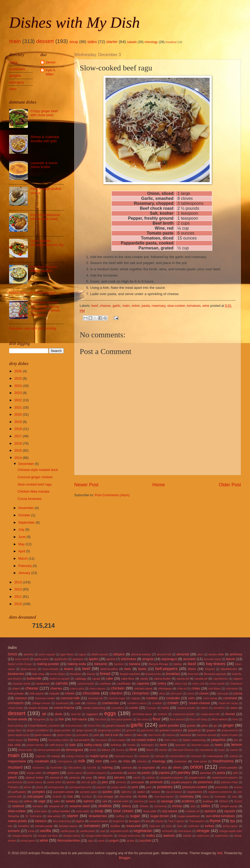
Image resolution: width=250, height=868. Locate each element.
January (25, 573)
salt (104, 801)
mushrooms (223, 761)
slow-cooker (176, 306)
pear (89, 777)
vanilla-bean (68, 831)
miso (127, 761)
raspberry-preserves (220, 792)
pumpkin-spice (88, 792)
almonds (183, 654)
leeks (219, 745)
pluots (40, 787)
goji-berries (148, 730)
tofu (10, 826)
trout (169, 826)
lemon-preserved (49, 750)
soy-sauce (170, 811)
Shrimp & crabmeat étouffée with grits (45, 139)
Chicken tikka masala (33, 491)
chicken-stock (143, 689)
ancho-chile (216, 654)
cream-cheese (199, 703)
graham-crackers (171, 730)
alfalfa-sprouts (100, 654)
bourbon (76, 674)
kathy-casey (93, 745)
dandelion (219, 708)
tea (148, 821)
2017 (18, 436)
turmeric (14, 831)
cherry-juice (77, 689)
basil (192, 664)
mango (56, 756)
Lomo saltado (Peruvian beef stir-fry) (47, 243)
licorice (120, 750)
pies (105, 782)
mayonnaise (17, 761)
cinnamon (140, 693)
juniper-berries (35, 745)
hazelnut (185, 735)
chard (16, 689)
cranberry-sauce (137, 703)
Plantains (13, 787)
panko (146, 773)
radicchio (126, 792)
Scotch (238, 801)
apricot (111, 659)
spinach (210, 811)
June (22, 537)
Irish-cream (171, 740)
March (23, 558)
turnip (31, 831)
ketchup (116, 745)
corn (192, 698)
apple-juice (41, 659)
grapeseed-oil (230, 730)
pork (135, 787)
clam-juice (176, 694)
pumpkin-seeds (64, 792)
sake (57, 801)
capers (238, 679)
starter (112, 42)
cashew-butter (86, 684)
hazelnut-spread (206, 735)
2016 (18, 443)
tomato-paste (44, 826)
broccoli (193, 674)
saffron (28, 801)
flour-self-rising (198, 719)
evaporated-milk (210, 714)
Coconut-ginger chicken (35, 477)
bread (105, 674)
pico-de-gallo (89, 782)
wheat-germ (28, 841)
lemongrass (75, 750)
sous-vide (150, 811)
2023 (18, 393)
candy (144, 679)
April (22, 551)
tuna (180, 826)
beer (128, 669)
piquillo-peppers (182, 782)
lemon (237, 744)
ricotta (143, 796)
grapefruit (194, 730)
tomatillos (24, 826)
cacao (96, 679)
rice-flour (87, 797)
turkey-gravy (230, 826)
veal (102, 831)
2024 (18, 386)
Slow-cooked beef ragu (35, 484)
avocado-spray (213, 659)
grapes (211, 730)
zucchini (145, 840)
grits (96, 735)
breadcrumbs (153, 674)
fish (61, 719)
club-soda (223, 694)
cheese (105, 306)
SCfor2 (224, 801)
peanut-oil (56, 777)
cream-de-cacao (228, 703)
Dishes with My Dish (74, 22)
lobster (163, 750)
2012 (18, 589)
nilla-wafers (75, 768)
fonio (235, 719)
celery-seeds (217, 684)
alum (200, 654)
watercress (203, 836)
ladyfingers (148, 745)
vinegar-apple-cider (231, 831)
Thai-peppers (197, 821)
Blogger (124, 858)
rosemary (158, 306)
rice (70, 796)
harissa (170, 735)
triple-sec (155, 826)
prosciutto (222, 787)
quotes (107, 792)
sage (42, 801)
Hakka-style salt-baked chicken (32, 293)
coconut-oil (95, 698)
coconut (21, 698)
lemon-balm (26, 750)
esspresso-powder (184, 714)
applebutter (61, 659)
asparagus (169, 659)
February (25, 566)
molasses (180, 761)
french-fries (95, 726)
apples (93, 659)
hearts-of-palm (229, 735)
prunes (238, 787)
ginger (228, 725)
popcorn (101, 787)
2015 (18, 450)
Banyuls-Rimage (159, 664)
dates (234, 708)
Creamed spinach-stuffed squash (44, 269)
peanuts (75, 777)
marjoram (144, 756)
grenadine (83, 735)
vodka (150, 836)
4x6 (220, 853)
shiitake (144, 806)
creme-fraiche (64, 708)
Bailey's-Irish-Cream (20, 664)
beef (95, 306)
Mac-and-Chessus (183, 750)
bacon (231, 659)
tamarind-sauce (99, 821)
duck (58, 714)
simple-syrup (229, 806)
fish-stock (101, 719)
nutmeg (107, 767)
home (13, 62)
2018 (18, 429)
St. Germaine (33, 816)
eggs (110, 713)
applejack (78, 659)
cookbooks (17, 69)
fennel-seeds (17, 719)
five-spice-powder (122, 719)
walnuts (169, 836)
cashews (105, 684)
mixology (151, 42)
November (26, 508)
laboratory (17, 82)
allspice (119, 654)
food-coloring (16, 726)
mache (234, 750)
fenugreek (39, 719)
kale (73, 745)
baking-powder (48, 664)
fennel (230, 714)
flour (157, 719)
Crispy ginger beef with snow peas (44, 113)
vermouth (167, 831)
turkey (210, 826)
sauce (152, 801)
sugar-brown (160, 816)
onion (136, 306)
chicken (118, 688)
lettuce (106, 750)
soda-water (83, 811)
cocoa (238, 693)
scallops (208, 801)
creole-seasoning (94, 708)
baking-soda (77, 664)
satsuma (139, 801)
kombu (131, 745)
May (22, 544)
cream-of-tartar (38, 708)
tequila (159, 821)
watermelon (222, 836)
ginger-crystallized (38, 730)
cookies (152, 698)
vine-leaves (185, 831)
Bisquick (210, 669)
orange (13, 773)
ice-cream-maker (144, 740)
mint (98, 761)
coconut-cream (45, 698)
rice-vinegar (106, 797)
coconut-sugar (117, 698)
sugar (135, 816)
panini (132, 773)
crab (77, 703)
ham (140, 735)
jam (236, 740)
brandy (91, 674)
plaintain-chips (229, 782)
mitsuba (142, 761)
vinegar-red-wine (48, 836)
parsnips (206, 773)
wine (206, 306)
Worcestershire (68, 840)
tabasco (41, 821)
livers (150, 750)
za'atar (131, 841)
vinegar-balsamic (22, 836)
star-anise (54, 816)
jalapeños (218, 740)
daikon (204, 708)
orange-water (34, 773)
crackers (92, 703)
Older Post (230, 485)
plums (27, 787)
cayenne (143, 683)
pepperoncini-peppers (225, 778)
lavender (181, 745)
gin (215, 726)
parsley (184, 772)
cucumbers (118, 708)
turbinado (194, 826)
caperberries (220, 679)
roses (206, 797)
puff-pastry (19, 792)
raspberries (195, 792)
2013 (18, 582)
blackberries (229, 669)
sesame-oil (56, 806)
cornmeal (230, 698)
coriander (173, 698)
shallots (105, 806)
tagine (80, 821)
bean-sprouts (29, 669)
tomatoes (194, 306)
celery (162, 683)
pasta (146, 306)
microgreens (65, 761)
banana (135, 664)
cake (109, 678)
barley (178, 664)
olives (177, 767)
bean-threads (50, 669)
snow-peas (40, 811)
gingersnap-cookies (110, 730)
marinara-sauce (124, 756)
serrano (38, 806)
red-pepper (36, 796)
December (26, 464)
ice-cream (119, 740)
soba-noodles (61, 811)
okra (164, 768)
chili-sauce (37, 693)
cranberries (110, 703)
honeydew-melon (59, 740)
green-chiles (64, 735)
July (22, 529)
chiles (196, 688)
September (27, 522)
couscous (62, 703)
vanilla (45, 831)
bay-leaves (216, 664)
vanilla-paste (87, 831)
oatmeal (126, 768)
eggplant (92, 714)
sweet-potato (17, 821)
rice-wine (126, 797)
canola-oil (201, 679)
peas (102, 777)
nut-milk (91, 768)
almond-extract (141, 654)
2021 (18, 407)
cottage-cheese (41, 703)
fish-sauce (80, 719)
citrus (162, 694)
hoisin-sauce (15, 740)
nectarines (39, 768)
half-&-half (112, 735)
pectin (137, 778)
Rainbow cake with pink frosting (33, 328)
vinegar (203, 831)
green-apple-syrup (19, 735)
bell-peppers (166, 669)
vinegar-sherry (72, 836)
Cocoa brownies (29, 499)
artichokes (129, 659)
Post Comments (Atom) (112, 495)
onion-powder (228, 768)
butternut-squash (60, 679)
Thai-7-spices (176, 821)
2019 (18, 422)
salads (132, 42)
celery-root (181, 684)
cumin (134, 708)
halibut (128, 735)
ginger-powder (62, 730)
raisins (156, 792)
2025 (18, 378)
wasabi (187, 836)
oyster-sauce (75, 773)
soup (74, 42)
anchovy (236, 654)
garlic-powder (169, 725)
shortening (160, 806)
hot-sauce (101, 740)
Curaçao (151, 708)
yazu (91, 841)
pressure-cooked (195, 787)
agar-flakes (67, 654)
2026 (18, 371)
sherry (126, 806)
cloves (204, 693)
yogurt (114, 840)
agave (83, 654)
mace (221, 750)
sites (12, 89)
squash (230, 811)
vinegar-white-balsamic (99, 836)
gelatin (191, 726)
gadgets (15, 76)
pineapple (138, 782)
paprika (164, 773)
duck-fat (76, 714)
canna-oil (183, 679)
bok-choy (38, 674)
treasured (133, 826)
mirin (114, 761)
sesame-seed (80, 806)
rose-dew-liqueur (164, 797)
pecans (120, 777)
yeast (101, 841)
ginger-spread (84, 730)
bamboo (119, 664)
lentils (93, 750)
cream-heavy (16, 708)
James (51, 62)
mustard (15, 767)
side (193, 806)
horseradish (82, 740)
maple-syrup (99, 756)
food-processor (74, 726)
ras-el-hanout (174, 792)
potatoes (165, 787)
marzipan (196, 756)
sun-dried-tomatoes (220, 816)
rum (235, 797)
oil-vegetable (147, 768)
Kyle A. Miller (51, 72)
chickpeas (165, 689)
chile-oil (182, 689)
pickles (71, 782)
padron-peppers (97, 773)
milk (82, 761)
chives (70, 693)
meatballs (42, 761)
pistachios (205, 782)
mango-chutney (75, 756)
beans (69, 669)
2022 (18, 400)
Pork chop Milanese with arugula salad (45, 217)
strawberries (98, 816)
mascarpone (215, 756)
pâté (235, 773)
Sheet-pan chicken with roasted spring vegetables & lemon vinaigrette (45, 308)
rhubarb (57, 797)
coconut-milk (70, 698)
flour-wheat (219, 719)
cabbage (80, 679)
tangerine (118, 821)
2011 (18, 597)
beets (142, 669)
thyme (215, 821)
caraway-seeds (21, 684)
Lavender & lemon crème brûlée (44, 165)
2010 (18, 604)
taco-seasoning (62, 821)
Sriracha (13, 816)
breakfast (171, 42)
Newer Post (86, 485)
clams (191, 694)
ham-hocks (155, 735)
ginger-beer (15, 730)
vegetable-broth (119, 831)
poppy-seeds (119, 787)
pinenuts (156, 782)
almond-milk (164, 654)
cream (173, 703)
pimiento (121, 782)
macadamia (206, 750)
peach (12, 777)
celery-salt (198, 684)
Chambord (236, 684)
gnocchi (131, 730)
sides (92, 42)
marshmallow (177, 756)
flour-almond (177, 719)
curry (165, 708)
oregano (53, 773)
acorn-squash (47, 654)
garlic (117, 306)
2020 (18, 414)
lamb (163, 745)
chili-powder (16, 693)
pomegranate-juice (80, 787)
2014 (18, 458)
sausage (167, 801)
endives (162, 714)
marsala (160, 756)
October (25, 515)
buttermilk (34, 678)
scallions (188, 801)
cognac (136, 698)
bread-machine (130, 674)
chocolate (91, 693)
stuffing (120, 816)
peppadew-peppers (172, 778)
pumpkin (39, 792)
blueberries (16, 674)
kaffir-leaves (57, 745)
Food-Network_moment (44, 726)
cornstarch (16, 703)
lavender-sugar (200, 745)
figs (52, 719)
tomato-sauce (68, 826)
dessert (45, 41)
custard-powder (186, 708)
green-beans (43, 735)
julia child (14, 745)
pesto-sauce (35, 782)
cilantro (116, 693)
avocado (189, 659)
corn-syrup (210, 698)
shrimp (177, 806)
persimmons (15, 782)
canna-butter (162, 679)
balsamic (101, 664)
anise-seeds (22, 659)
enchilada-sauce (142, 714)
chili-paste (232, 689)
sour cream (123, 811)
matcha (234, 756)
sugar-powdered (189, 816)
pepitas (151, 778)
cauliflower (124, 684)
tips (233, 821)
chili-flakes (215, 689)
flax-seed (142, 719)
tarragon (135, 821)
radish (141, 792)
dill (44, 714)
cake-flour (128, 679)
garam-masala (116, 726)
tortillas (115, 826)
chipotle (54, 693)
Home (159, 485)
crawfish (157, 703)
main (15, 41)
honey (33, 740)
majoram (41, 756)
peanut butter (35, 777)
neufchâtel (56, 768)
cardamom (43, 684)
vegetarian (143, 831)
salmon (89, 801)
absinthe (29, 654)
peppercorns (197, 777)
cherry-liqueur (98, 689)
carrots (62, 683)
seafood (18, 806)
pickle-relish (54, 782)
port (149, 787)
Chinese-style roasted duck (38, 470)
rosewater (220, 797)
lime (133, 749)
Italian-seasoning (194, 740)
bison (192, 669)
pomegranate (56, 787)
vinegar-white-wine (129, 836)
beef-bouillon (109, 669)
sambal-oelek (120, 801)
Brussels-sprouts (215, 674)
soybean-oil (192, 811)
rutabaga (13, 801)
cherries (56, 688)
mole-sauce (200, 761)
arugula (148, 659)
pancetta (117, 773)
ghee (205, 726)
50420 (12, 654)
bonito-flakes (58, 674)
